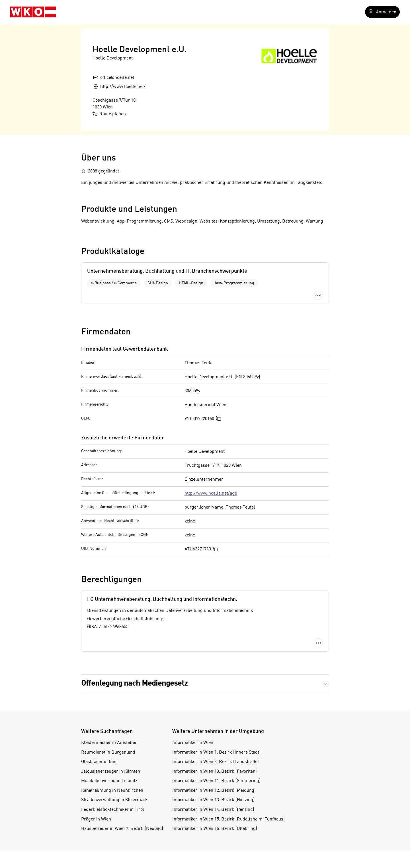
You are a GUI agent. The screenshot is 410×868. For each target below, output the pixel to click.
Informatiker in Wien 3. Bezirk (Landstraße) (216, 762)
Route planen (109, 114)
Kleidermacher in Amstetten (109, 743)
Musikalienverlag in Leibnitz (109, 781)
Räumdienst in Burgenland (108, 752)
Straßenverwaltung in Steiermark (114, 800)
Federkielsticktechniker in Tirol (113, 810)
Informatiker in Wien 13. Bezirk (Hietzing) (213, 800)
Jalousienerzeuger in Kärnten (111, 772)
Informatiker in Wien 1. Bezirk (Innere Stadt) (216, 752)
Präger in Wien (96, 819)
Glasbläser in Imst (100, 762)
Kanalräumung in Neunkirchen (112, 791)
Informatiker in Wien (193, 743)
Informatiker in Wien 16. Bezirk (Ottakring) (215, 829)
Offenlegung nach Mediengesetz (134, 684)
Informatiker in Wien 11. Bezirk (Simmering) (216, 781)
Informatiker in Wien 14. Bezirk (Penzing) (213, 810)
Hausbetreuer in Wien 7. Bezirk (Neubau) (122, 829)
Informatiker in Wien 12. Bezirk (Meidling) (214, 791)
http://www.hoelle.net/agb (211, 493)
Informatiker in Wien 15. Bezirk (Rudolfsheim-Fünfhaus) (228, 819)
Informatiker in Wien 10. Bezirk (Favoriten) (215, 772)
